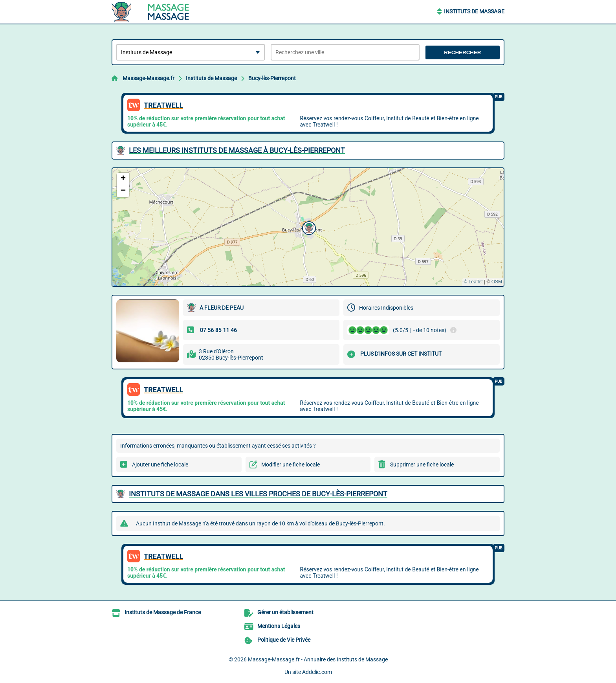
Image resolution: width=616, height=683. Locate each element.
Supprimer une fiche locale (422, 465)
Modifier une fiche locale (291, 465)
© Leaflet (473, 282)
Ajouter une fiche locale (160, 465)
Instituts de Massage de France (163, 612)
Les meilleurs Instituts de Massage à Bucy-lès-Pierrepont (237, 150)
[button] (308, 227)
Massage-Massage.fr (148, 78)
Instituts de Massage (474, 11)
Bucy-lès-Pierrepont (272, 78)
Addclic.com (317, 672)
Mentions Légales (279, 626)
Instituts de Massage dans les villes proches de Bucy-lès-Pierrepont (258, 494)
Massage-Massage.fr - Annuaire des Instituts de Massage (318, 659)
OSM (497, 282)
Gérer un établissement (285, 612)
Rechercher (462, 52)
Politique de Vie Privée (284, 640)
